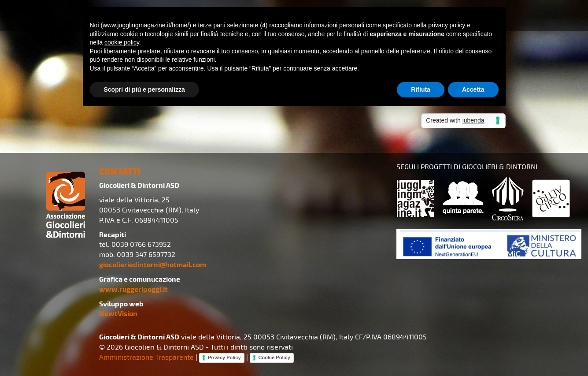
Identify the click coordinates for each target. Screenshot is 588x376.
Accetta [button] (473, 89)
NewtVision (118, 313)
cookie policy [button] (122, 42)
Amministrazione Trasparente (146, 357)
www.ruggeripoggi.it (133, 289)
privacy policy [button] (447, 25)
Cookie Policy (274, 357)
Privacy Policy (224, 357)
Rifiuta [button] (421, 89)
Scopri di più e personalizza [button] (144, 89)
